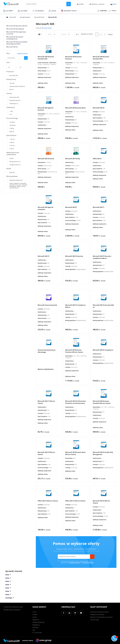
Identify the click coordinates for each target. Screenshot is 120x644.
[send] (92, 557)
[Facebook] (64, 613)
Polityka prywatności (39, 622)
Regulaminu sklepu (75, 563)
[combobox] (47, 34)
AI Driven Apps (95, 620)
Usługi (54, 11)
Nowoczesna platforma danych (100, 612)
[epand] (14, 11)
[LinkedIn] (69, 613)
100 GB (106, 121)
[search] (69, 4)
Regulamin (36, 620)
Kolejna (110, 34)
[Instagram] (81, 613)
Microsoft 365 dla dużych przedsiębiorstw (15, 38)
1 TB (104, 169)
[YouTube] (75, 613)
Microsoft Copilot (70, 11)
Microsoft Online (39, 17)
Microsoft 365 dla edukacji (15, 29)
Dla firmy (9, 11)
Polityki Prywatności (88, 563)
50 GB (106, 172)
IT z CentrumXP (37, 633)
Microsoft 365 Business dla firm (17, 26)
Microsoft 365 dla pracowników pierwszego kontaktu (17, 43)
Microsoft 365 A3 (12, 47)
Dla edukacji (39, 11)
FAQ (34, 630)
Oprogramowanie (25, 17)
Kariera (35, 617)
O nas (34, 612)
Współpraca (36, 625)
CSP (76, 74)
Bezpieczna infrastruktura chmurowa (101, 617)
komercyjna (102, 112)
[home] (11, 4)
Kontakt (80, 4)
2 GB (104, 220)
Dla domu (24, 11)
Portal (113, 11)
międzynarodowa (81, 269)
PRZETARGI (102, 11)
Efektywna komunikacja (97, 615)
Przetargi (35, 627)
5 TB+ (104, 118)
